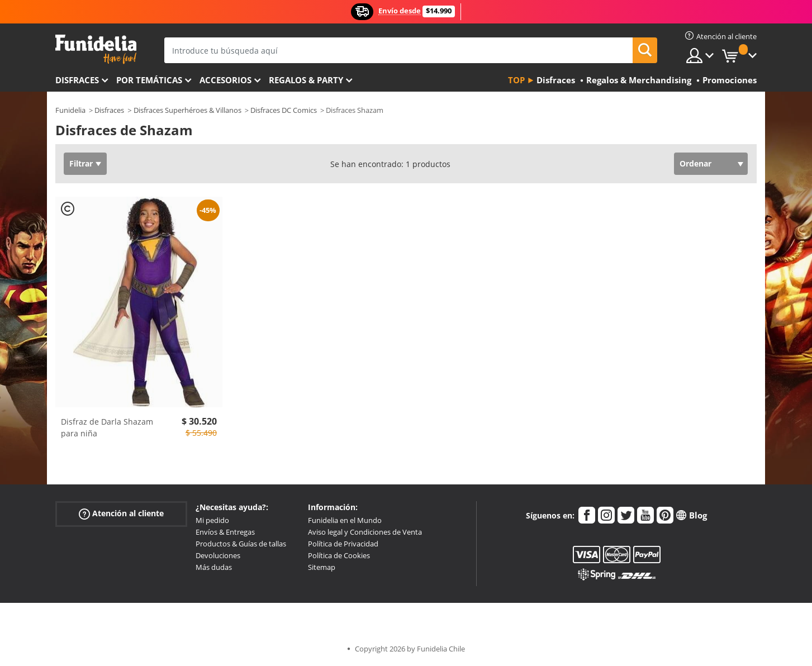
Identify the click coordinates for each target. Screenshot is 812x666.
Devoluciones (218, 555)
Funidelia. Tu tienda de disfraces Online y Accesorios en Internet (96, 49)
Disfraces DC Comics (284, 110)
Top (516, 80)
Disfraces (77, 80)
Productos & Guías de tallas (241, 544)
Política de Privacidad (343, 544)
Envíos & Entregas (225, 532)
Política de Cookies (339, 555)
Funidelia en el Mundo (345, 520)
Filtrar (81, 163)
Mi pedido (212, 520)
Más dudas (214, 567)
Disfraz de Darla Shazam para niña (107, 427)
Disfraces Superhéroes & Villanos (187, 110)
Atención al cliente (121, 514)
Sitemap (322, 567)
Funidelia (70, 110)
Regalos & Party (306, 80)
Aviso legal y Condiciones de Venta (365, 532)
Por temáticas (149, 80)
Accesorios (225, 80)
